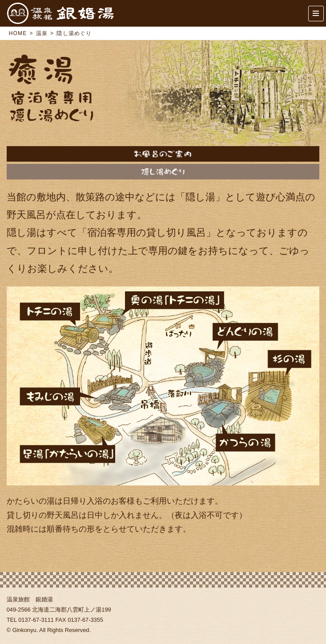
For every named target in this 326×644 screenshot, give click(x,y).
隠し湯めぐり (163, 172)
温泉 (42, 33)
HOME (18, 33)
